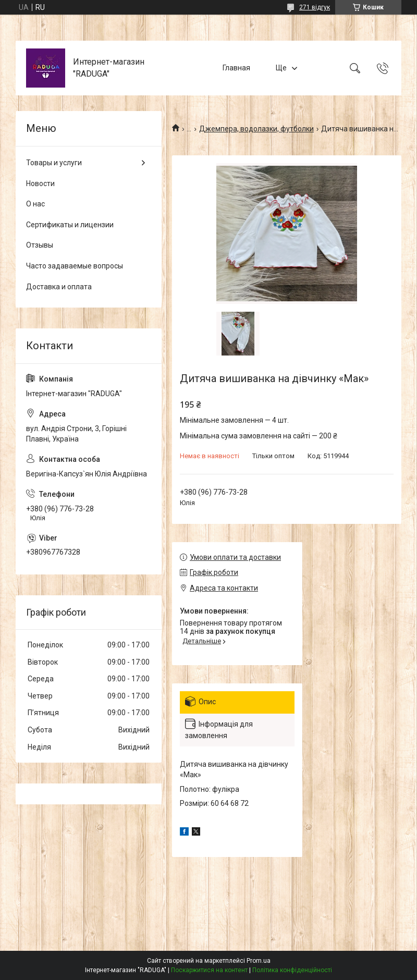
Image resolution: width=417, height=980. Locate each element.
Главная (236, 68)
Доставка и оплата (59, 287)
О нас (35, 204)
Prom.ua (259, 961)
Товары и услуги (54, 163)
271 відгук (315, 7)
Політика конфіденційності (292, 970)
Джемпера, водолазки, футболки (256, 129)
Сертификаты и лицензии (70, 225)
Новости (40, 183)
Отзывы (40, 245)
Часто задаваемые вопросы (75, 266)
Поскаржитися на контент (209, 970)
